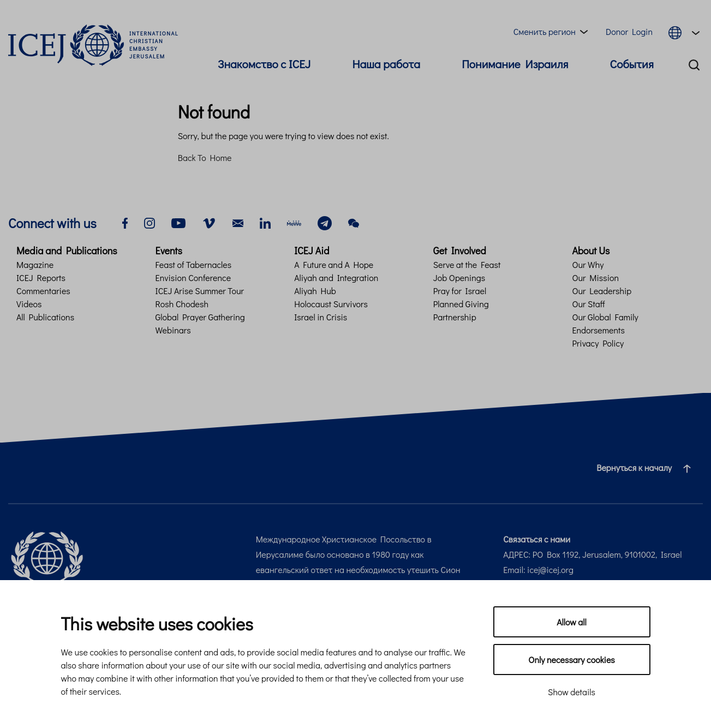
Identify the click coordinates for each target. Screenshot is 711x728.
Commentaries (43, 291)
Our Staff (588, 304)
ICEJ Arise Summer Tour (200, 291)
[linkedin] (265, 222)
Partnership (455, 317)
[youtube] (178, 222)
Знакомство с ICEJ (264, 64)
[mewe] (294, 222)
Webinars (173, 330)
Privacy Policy (598, 343)
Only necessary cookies (571, 660)
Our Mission (595, 278)
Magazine (35, 264)
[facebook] (125, 222)
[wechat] (354, 222)
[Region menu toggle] (553, 32)
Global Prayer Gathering (200, 317)
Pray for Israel (460, 291)
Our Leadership (602, 291)
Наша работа (386, 64)
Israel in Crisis (321, 317)
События (632, 64)
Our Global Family (605, 317)
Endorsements (598, 330)
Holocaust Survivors (331, 304)
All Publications (45, 317)
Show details (572, 692)
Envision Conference (193, 278)
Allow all (572, 622)
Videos (29, 304)
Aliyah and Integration (336, 278)
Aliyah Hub (315, 291)
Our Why (588, 264)
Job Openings (459, 278)
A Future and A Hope (334, 264)
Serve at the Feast (467, 264)
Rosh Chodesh (182, 304)
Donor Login (629, 31)
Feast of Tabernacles (194, 264)
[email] (238, 222)
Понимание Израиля (515, 64)
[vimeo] (209, 222)
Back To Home (205, 157)
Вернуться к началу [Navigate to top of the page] (648, 468)
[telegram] (325, 222)
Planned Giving (461, 304)
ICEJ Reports (41, 278)
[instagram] (150, 222)
